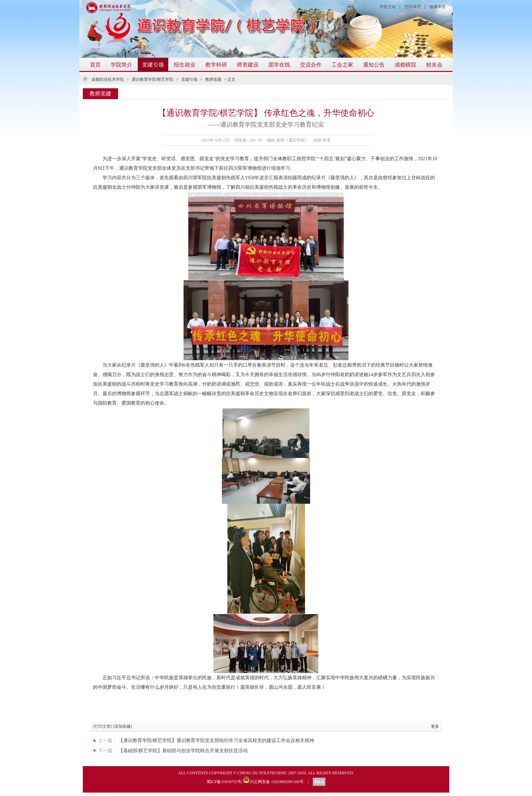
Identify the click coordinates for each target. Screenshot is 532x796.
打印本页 (413, 7)
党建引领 (153, 65)
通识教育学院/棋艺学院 (153, 79)
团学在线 (279, 65)
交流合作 (311, 65)
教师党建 (213, 79)
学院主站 (388, 7)
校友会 (434, 65)
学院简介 (121, 65)
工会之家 (342, 65)
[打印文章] (102, 726)
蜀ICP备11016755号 (224, 782)
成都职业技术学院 (108, 79)
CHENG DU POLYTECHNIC (262, 773)
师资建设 (248, 65)
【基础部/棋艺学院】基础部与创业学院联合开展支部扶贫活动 (183, 751)
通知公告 (374, 65)
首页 (95, 65)
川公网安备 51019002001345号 (273, 780)
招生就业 (185, 65)
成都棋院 (405, 65)
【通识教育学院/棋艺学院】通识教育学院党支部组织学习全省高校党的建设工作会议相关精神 (216, 741)
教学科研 (216, 65)
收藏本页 (438, 7)
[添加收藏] (122, 726)
